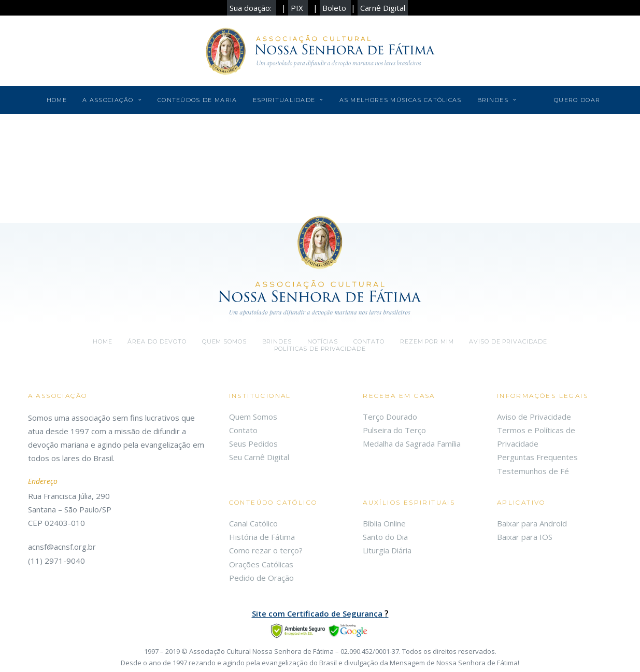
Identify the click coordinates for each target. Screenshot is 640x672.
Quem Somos (253, 417)
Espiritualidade (288, 100)
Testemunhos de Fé (533, 471)
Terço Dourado (390, 417)
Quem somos (224, 341)
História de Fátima (262, 537)
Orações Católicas (261, 564)
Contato (369, 341)
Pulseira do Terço (394, 430)
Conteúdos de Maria (197, 100)
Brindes (497, 100)
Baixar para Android (532, 523)
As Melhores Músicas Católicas (401, 100)
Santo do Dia (385, 537)
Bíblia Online (384, 523)
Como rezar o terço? (266, 550)
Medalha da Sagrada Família (412, 444)
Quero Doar (577, 100)
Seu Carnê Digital (259, 457)
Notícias (323, 341)
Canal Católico (253, 523)
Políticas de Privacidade (320, 349)
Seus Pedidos (253, 444)
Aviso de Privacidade (508, 341)
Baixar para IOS (525, 537)
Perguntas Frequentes (537, 457)
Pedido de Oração (261, 578)
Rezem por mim (427, 341)
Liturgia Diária (387, 550)
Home (57, 100)
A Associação (112, 100)
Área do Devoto (157, 341)
